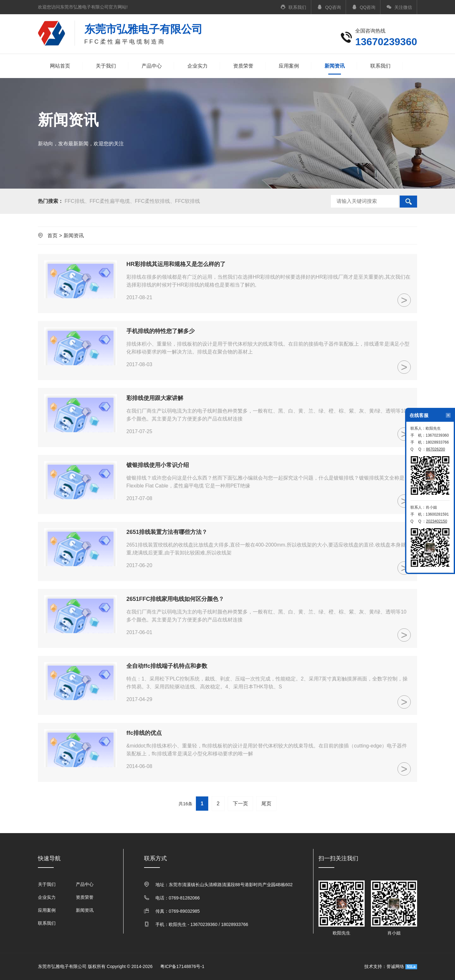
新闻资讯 (335, 67)
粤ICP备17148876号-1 (182, 966)
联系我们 (380, 66)
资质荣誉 (243, 66)
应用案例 (289, 66)
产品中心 (152, 66)
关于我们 (106, 66)
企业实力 (197, 66)
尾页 (266, 804)
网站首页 (60, 66)
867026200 (435, 449)
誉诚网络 (395, 966)
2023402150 (437, 521)
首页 (52, 236)
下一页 (240, 804)
